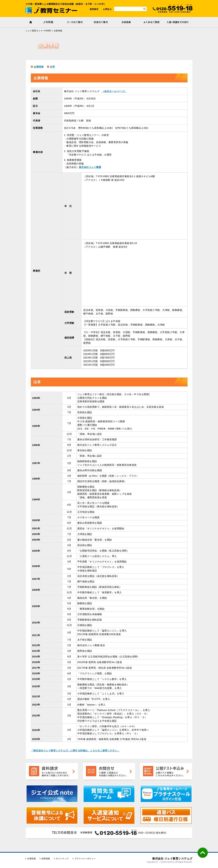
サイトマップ (62, 859)
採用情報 (46, 859)
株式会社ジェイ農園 (90, 167)
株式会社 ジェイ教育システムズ (172, 859)
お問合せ (107, 9)
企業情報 (39, 67)
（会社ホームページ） (114, 91)
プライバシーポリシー (85, 859)
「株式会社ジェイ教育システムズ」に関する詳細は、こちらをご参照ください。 (75, 751)
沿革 (52, 67)
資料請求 (94, 9)
